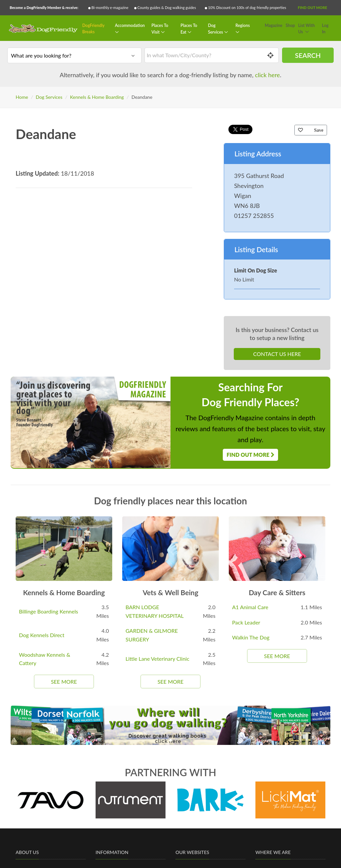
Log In (325, 29)
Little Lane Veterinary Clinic (158, 659)
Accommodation (130, 25)
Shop (290, 25)
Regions (243, 25)
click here (268, 75)
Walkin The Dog (251, 637)
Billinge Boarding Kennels (48, 611)
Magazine (274, 25)
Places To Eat (189, 29)
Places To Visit (160, 29)
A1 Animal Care (250, 607)
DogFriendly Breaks (93, 29)
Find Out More (312, 7)
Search (308, 55)
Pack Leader (246, 622)
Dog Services (216, 29)
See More (64, 682)
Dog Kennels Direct (42, 635)
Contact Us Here (277, 354)
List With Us (306, 29)
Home (22, 97)
